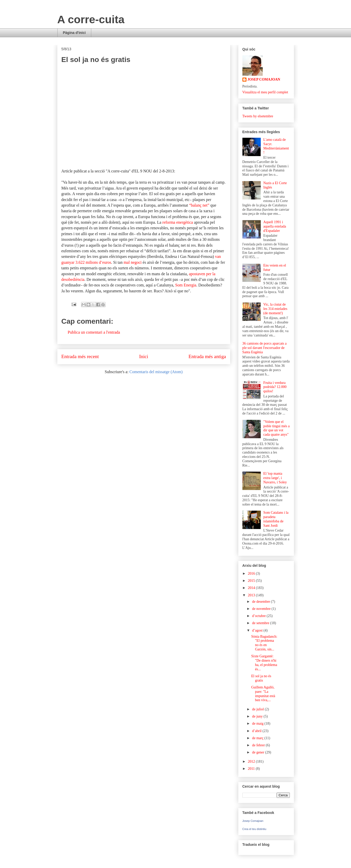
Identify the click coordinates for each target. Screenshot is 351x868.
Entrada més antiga (207, 356)
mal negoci (133, 262)
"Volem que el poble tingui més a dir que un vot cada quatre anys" (276, 428)
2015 (252, 581)
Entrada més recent (80, 356)
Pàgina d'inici (74, 33)
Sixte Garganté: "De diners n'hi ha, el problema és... (264, 663)
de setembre (261, 623)
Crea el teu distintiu (254, 829)
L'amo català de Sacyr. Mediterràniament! (276, 146)
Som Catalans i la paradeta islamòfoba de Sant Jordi (276, 519)
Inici (144, 356)
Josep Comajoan (253, 821)
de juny (258, 716)
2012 (252, 762)
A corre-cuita (91, 19)
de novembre (262, 609)
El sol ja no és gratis (261, 678)
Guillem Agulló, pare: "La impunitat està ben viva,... (263, 694)
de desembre (262, 602)
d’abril (257, 731)
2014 (252, 588)
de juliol (258, 709)
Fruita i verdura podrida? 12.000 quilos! (275, 387)
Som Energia (186, 285)
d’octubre (259, 616)
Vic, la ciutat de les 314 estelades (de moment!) (275, 309)
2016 (252, 574)
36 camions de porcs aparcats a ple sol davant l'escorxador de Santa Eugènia (265, 348)
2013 (252, 595)
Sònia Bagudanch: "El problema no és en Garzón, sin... (264, 643)
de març (258, 738)
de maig (258, 724)
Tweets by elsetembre (258, 116)
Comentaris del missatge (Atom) (156, 372)
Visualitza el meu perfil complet (265, 92)
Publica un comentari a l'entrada (94, 332)
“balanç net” (199, 205)
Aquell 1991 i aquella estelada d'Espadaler (275, 226)
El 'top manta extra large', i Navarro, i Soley (275, 478)
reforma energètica (178, 222)
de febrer (259, 745)
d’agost (258, 630)
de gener (259, 752)
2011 (252, 769)
